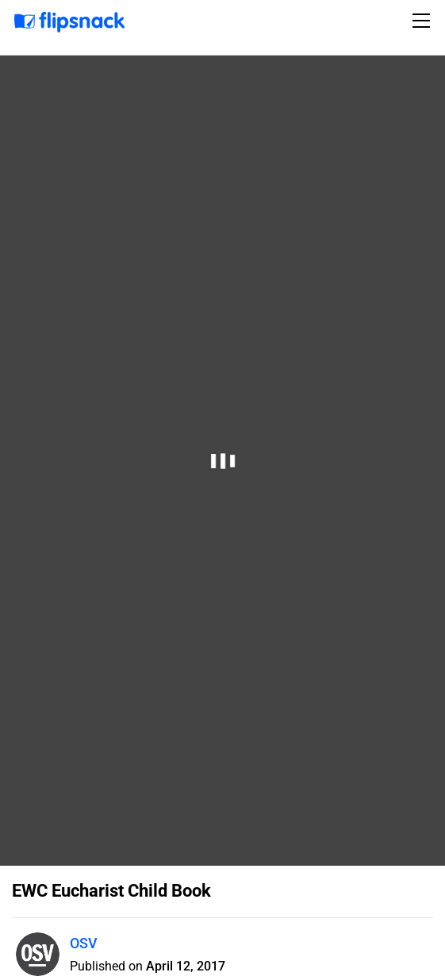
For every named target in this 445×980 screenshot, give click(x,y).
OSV (84, 943)
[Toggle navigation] (424, 21)
